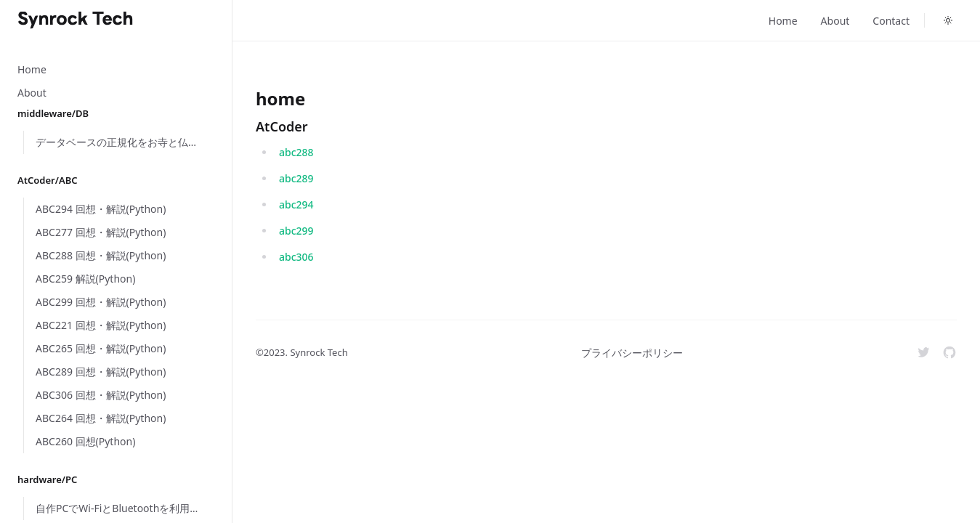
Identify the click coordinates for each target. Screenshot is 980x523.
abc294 (296, 204)
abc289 (296, 178)
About (835, 21)
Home (783, 21)
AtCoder (282, 126)
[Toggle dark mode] (948, 20)
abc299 (296, 231)
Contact (891, 21)
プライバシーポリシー (632, 353)
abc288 (296, 152)
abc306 (296, 257)
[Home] (76, 20)
